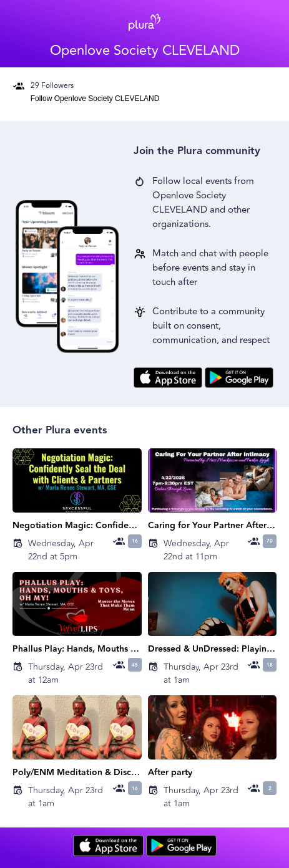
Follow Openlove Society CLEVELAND (95, 99)
